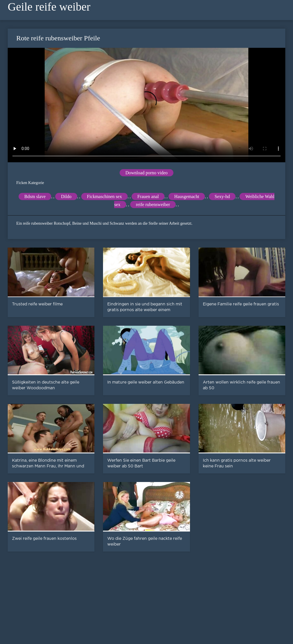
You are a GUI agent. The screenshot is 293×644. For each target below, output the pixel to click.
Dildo (66, 196)
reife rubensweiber (153, 205)
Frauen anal (148, 196)
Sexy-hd (222, 196)
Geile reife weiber (49, 7)
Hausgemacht (187, 196)
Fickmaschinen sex (104, 196)
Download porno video (146, 173)
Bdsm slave (35, 196)
